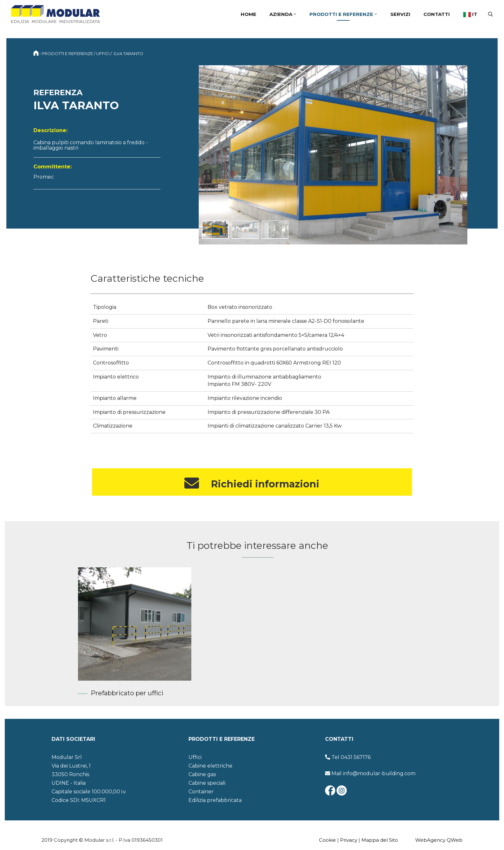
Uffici (103, 53)
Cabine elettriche (210, 766)
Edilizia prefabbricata (215, 800)
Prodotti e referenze (343, 14)
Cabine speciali (207, 783)
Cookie (327, 840)
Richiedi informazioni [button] (252, 483)
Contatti (437, 14)
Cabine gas (202, 774)
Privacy (349, 840)
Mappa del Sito (380, 840)
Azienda (283, 14)
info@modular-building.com (379, 773)
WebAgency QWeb (439, 840)
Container (201, 792)
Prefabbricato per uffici (127, 693)
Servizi (400, 14)
